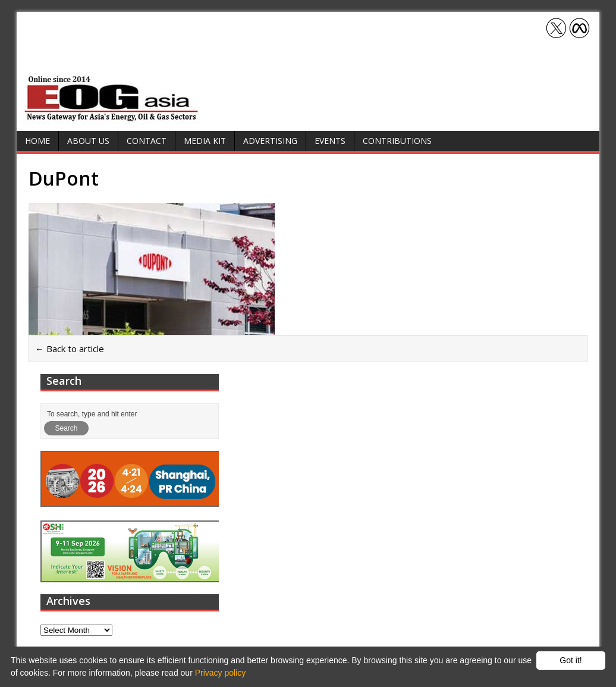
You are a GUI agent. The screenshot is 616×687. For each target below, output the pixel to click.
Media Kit (205, 141)
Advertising (270, 141)
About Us (88, 141)
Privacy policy (221, 673)
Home (37, 141)
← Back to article (70, 349)
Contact (147, 141)
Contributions (397, 141)
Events (330, 141)
